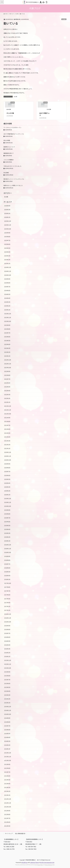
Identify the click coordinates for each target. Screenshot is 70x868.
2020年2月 (7, 491)
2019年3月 (7, 533)
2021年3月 (7, 441)
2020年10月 (8, 460)
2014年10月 (8, 714)
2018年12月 (8, 545)
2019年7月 (7, 518)
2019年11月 (8, 502)
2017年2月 (7, 606)
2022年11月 (8, 364)
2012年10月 (8, 807)
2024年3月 (7, 302)
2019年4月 (7, 529)
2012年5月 (7, 826)
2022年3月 (7, 395)
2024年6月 (7, 290)
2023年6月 (7, 337)
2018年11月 (8, 549)
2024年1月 (7, 310)
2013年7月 (7, 772)
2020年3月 (7, 487)
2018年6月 (7, 568)
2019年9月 (7, 510)
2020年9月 (7, 464)
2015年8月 (7, 676)
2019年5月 (7, 526)
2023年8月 (7, 329)
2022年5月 (7, 387)
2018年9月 (7, 556)
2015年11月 (8, 664)
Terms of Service (48, 865)
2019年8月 (7, 514)
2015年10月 (8, 668)
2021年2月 (7, 445)
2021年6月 (7, 429)
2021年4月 (7, 437)
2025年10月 (8, 229)
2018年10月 (8, 552)
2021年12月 (8, 406)
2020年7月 (7, 472)
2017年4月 (7, 603)
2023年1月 (7, 356)
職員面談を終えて (9, 153)
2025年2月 (7, 260)
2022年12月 (8, 360)
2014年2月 (7, 745)
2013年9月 (7, 764)
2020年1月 (7, 495)
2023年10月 (8, 321)
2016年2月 (7, 653)
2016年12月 (8, 614)
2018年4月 (7, 576)
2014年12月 (8, 707)
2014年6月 (7, 730)
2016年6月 (7, 637)
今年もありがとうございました (12, 166)
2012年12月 (8, 799)
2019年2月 (7, 537)
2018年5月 (7, 572)
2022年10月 (8, 368)
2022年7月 (7, 379)
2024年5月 (7, 294)
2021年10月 (8, 414)
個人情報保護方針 (20, 833)
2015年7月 (7, 680)
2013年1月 (7, 795)
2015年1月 (7, 703)
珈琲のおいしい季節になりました (13, 185)
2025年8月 (7, 237)
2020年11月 (8, 456)
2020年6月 (7, 475)
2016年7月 (7, 633)
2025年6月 (7, 244)
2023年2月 (7, 352)
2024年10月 (8, 275)
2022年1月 (7, 402)
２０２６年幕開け (9, 160)
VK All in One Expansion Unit (47, 862)
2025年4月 (7, 252)
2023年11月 (8, 317)
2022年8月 (7, 375)
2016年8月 (7, 629)
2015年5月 (7, 687)
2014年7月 (7, 726)
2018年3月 (7, 579)
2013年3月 (7, 787)
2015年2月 (7, 699)
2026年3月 (7, 210)
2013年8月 (7, 768)
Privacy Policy (40, 865)
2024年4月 (7, 298)
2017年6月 (7, 595)
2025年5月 (7, 248)
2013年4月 (7, 784)
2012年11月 (8, 803)
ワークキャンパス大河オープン (12, 127)
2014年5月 (7, 734)
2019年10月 (8, 506)
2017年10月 (8, 583)
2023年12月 (8, 314)
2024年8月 (7, 283)
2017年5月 (7, 599)
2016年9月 (7, 626)
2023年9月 (7, 325)
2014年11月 (8, 710)
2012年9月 (7, 811)
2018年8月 (7, 560)
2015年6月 (7, 683)
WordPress (25, 862)
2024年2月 (7, 306)
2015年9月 (7, 672)
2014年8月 (7, 722)
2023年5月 (7, 341)
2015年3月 (7, 695)
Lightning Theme (34, 862)
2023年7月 (7, 333)
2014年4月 (7, 737)
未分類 (64, 19)
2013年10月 (8, 760)
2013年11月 (8, 757)
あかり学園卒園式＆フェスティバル (14, 134)
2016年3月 (7, 649)
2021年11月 (8, 410)
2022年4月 (7, 391)
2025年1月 (7, 263)
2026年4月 (7, 206)
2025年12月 (8, 221)
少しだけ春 (10, 113)
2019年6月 (7, 522)
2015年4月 (7, 691)
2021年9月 (7, 418)
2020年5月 (7, 479)
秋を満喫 (6, 173)
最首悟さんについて (9, 147)
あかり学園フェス (44, 114)
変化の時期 (7, 140)
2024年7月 (7, 287)
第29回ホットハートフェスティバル (14, 179)
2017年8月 (7, 587)
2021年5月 (7, 433)
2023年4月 (7, 344)
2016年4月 (7, 645)
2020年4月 (7, 483)
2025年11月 (8, 225)
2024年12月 (8, 267)
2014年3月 (7, 741)
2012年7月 (7, 818)
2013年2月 (7, 791)
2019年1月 (7, 541)
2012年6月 (7, 822)
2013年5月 (7, 780)
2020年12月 (8, 452)
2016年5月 (7, 641)
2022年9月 (7, 371)
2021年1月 (7, 448)
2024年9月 (7, 279)
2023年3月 (7, 348)
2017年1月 (7, 610)
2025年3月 (7, 256)
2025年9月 (7, 233)
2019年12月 (8, 499)
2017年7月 (7, 591)
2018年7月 (7, 564)
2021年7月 (7, 425)
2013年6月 (7, 776)
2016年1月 (7, 656)
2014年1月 (7, 749)
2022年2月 (7, 398)
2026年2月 (7, 213)
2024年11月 (8, 271)
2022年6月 (7, 383)
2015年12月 (8, 660)
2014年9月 (7, 718)
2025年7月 (7, 240)
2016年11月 (8, 618)
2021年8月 (7, 421)
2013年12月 (8, 753)
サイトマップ (9, 833)
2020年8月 (7, 468)
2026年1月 (7, 217)
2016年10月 (8, 622)
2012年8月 (7, 814)
